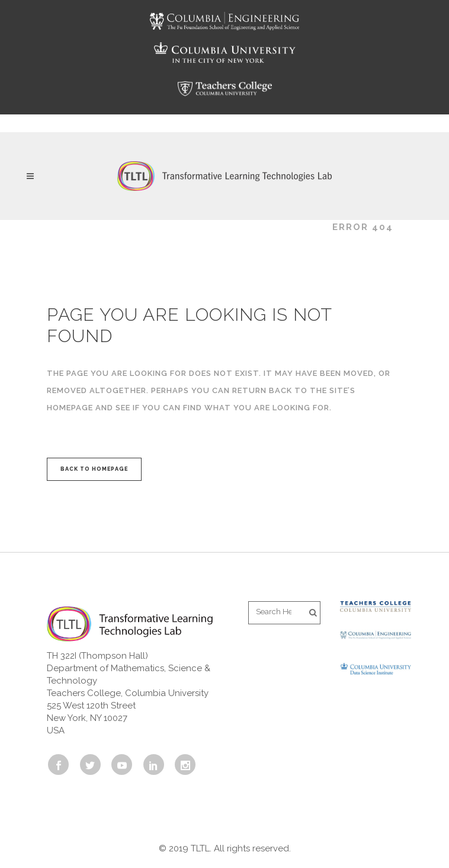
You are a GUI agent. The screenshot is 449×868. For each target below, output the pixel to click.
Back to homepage (94, 469)
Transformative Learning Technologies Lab (182, 227)
